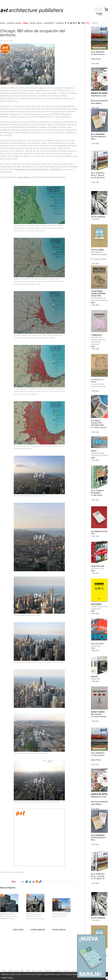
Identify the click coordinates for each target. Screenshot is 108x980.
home (3, 23)
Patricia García (19, 872)
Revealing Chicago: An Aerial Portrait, (32, 169)
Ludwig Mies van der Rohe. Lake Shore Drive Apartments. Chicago (8, 916)
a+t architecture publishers (35, 10)
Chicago (11, 872)
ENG (83, 23)
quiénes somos (14, 23)
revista (28, 971)
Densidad (3, 872)
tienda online (36, 23)
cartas (40, 971)
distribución (48, 971)
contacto (60, 23)
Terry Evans (57, 169)
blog (25, 23)
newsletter (49, 23)
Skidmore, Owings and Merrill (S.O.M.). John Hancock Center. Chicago (35, 916)
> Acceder (100, 15)
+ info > (10, 978)
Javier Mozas (24, 177)
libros (34, 971)
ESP (88, 23)
